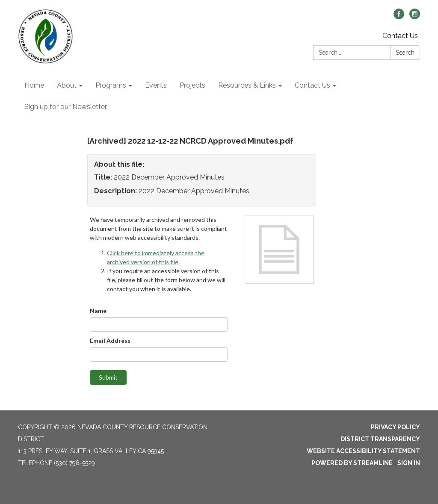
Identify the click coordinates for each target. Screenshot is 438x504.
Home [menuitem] (34, 85)
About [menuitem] (67, 85)
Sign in (409, 463)
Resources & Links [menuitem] (247, 85)
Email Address (110, 340)
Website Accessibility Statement (363, 451)
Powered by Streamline (352, 463)
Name (98, 311)
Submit (108, 377)
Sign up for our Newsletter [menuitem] (66, 107)
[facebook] (399, 17)
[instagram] (415, 17)
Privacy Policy (395, 427)
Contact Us (400, 36)
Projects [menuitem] (192, 85)
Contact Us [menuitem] (312, 85)
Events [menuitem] (156, 85)
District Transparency (380, 439)
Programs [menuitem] (111, 85)
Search (405, 53)
